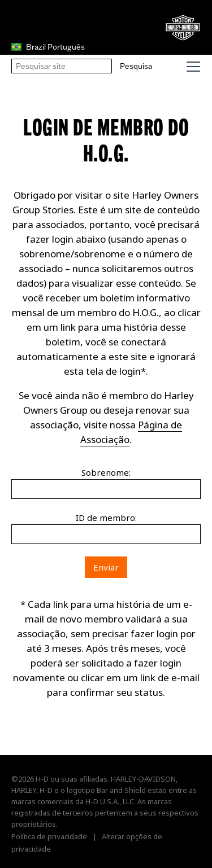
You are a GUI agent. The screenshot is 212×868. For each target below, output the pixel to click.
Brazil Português (48, 47)
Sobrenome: (106, 472)
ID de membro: (106, 518)
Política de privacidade (49, 836)
